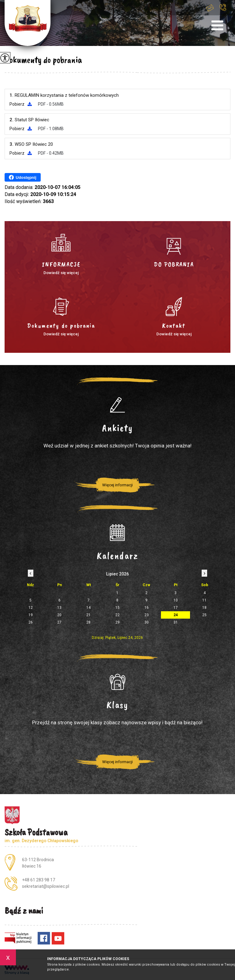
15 (117, 608)
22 (117, 615)
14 (88, 608)
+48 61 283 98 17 (223, 7)
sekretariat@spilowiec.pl (210, 8)
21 (88, 615)
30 (147, 622)
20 (59, 615)
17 (176, 608)
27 (59, 622)
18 (204, 608)
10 (176, 600)
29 (117, 622)
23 (147, 615)
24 (176, 615)
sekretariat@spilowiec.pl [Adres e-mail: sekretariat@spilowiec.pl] (46, 886)
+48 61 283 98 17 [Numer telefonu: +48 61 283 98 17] (39, 880)
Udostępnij (22, 177)
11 (204, 600)
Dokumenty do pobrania (43, 60)
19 (31, 615)
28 (88, 622)
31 (176, 622)
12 (31, 608)
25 (204, 615)
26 (31, 622)
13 (59, 608)
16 (147, 608)
